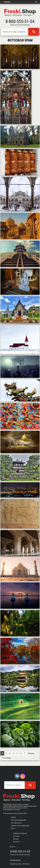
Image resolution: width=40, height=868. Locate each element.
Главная (7, 2)
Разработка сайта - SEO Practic (20, 864)
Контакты (16, 842)
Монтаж (16, 839)
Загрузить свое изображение (20, 826)
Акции (13, 828)
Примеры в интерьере (20, 833)
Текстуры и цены (16, 823)
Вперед (31, 753)
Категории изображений (18, 820)
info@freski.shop (15, 860)
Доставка (16, 836)
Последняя (7, 758)
